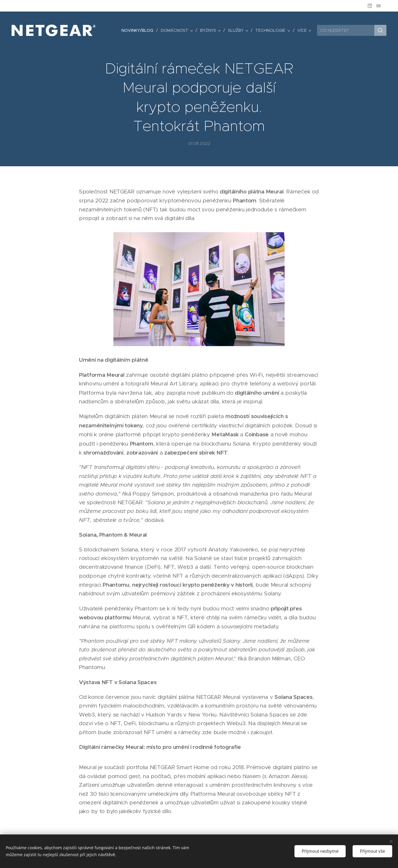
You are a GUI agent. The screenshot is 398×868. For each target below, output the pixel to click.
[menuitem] (139, 30)
